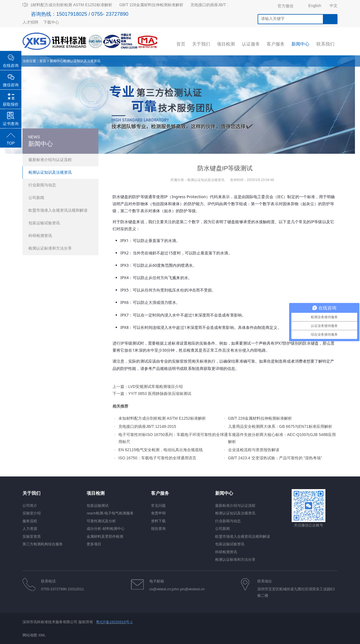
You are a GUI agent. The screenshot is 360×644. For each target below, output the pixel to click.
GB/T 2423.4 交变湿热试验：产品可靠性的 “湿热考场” (275, 458)
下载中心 (51, 22)
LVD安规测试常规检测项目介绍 (156, 387)
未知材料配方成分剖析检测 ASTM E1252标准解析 (70, 5)
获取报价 (11, 104)
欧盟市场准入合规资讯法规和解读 (58, 210)
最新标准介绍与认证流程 (50, 160)
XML (42, 635)
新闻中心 (57, 61)
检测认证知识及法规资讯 (82, 61)
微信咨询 (11, 85)
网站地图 (30, 635)
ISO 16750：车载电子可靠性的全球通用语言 (157, 458)
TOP (11, 143)
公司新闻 (36, 198)
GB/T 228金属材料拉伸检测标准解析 (152, 5)
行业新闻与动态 (42, 185)
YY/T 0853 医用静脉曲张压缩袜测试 (160, 394)
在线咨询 (11, 65)
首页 (43, 61)
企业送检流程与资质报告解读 (254, 450)
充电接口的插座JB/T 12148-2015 (220, 5)
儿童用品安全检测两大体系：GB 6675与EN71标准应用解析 (280, 426)
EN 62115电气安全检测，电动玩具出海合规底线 (161, 450)
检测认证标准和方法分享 (50, 248)
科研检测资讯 (40, 236)
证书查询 (11, 124)
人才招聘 (30, 22)
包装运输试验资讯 (44, 223)
